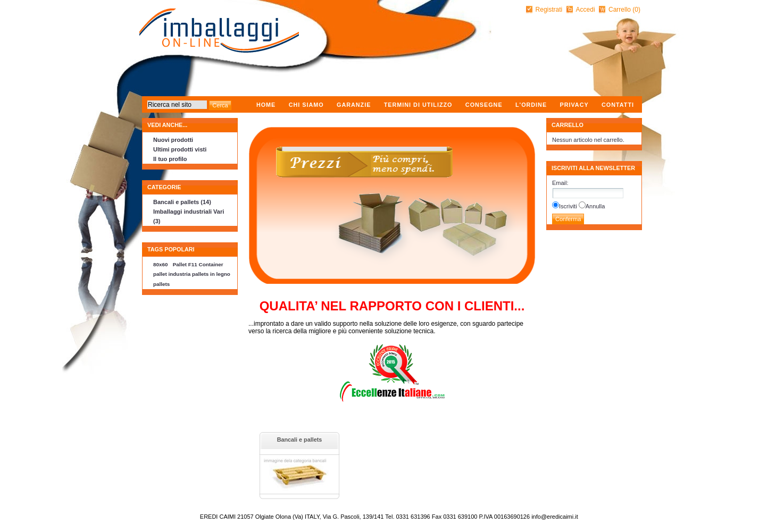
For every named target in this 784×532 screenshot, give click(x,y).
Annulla (595, 206)
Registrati (549, 10)
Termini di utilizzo (418, 105)
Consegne (484, 105)
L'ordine (531, 105)
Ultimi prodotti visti (180, 149)
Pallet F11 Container (198, 264)
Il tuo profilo (170, 159)
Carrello (620, 10)
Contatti (618, 105)
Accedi (586, 10)
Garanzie (354, 105)
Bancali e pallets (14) (182, 202)
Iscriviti (568, 206)
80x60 (160, 264)
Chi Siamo (306, 105)
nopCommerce (143, 514)
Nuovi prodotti (173, 140)
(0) (636, 10)
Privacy (574, 105)
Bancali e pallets (300, 440)
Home (266, 105)
